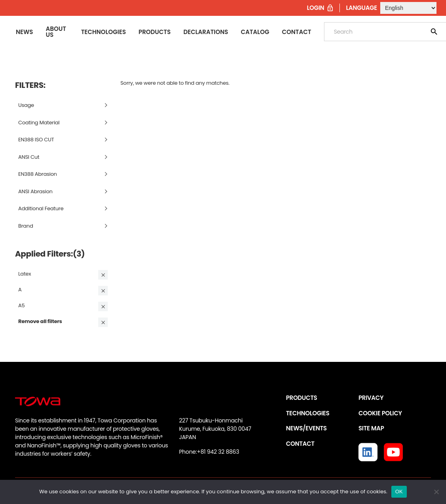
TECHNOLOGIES (308, 413)
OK (399, 492)
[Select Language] (408, 8)
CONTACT (300, 444)
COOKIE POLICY (380, 413)
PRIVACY (371, 398)
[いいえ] (436, 492)
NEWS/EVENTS (306, 428)
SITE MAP (371, 428)
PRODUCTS (302, 398)
